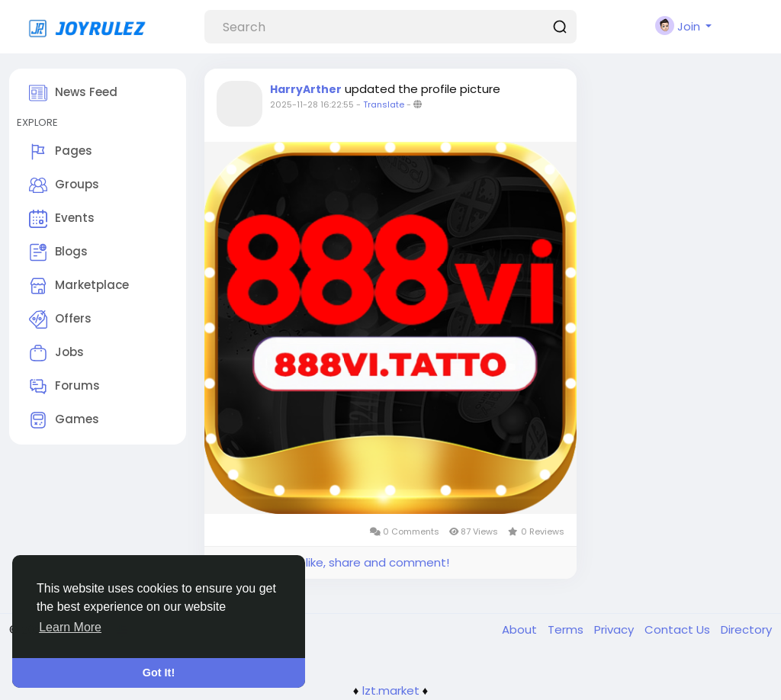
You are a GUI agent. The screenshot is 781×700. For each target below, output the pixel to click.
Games (64, 420)
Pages (61, 152)
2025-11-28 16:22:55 (312, 104)
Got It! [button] (159, 673)
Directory (746, 629)
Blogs (58, 252)
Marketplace (79, 286)
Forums (64, 387)
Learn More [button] (70, 627)
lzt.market (391, 690)
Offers (60, 319)
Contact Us (679, 629)
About (521, 629)
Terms (567, 629)
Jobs (56, 353)
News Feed (73, 93)
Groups (64, 185)
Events (62, 219)
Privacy (615, 629)
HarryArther (306, 89)
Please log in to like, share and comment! (333, 562)
